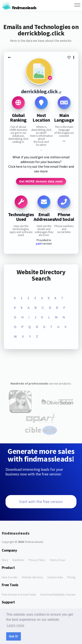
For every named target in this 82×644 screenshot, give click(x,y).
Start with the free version (41, 502)
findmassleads (19, 8)
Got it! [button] (13, 636)
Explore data (55, 577)
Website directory (32, 577)
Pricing (71, 577)
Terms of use (57, 560)
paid (39, 243)
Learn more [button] (16, 625)
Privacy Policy (37, 560)
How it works (10, 577)
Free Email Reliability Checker (58, 594)
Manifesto (18, 560)
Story (5, 560)
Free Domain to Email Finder (19, 594)
